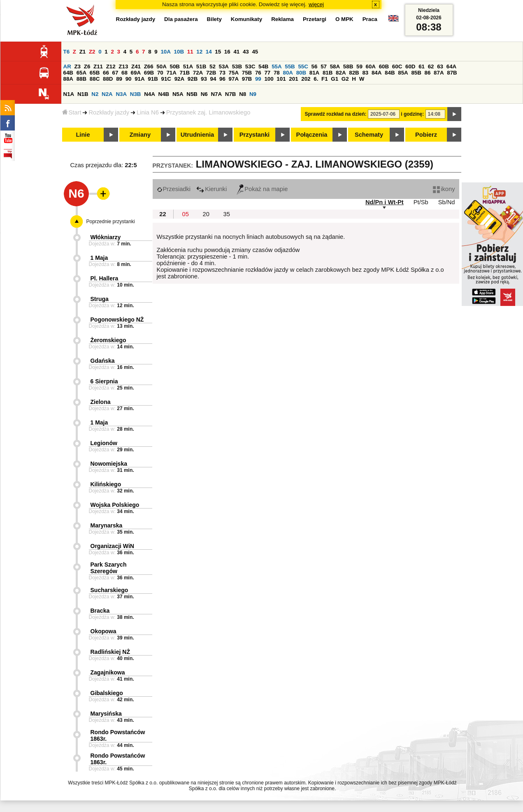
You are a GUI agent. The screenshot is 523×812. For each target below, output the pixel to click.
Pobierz (426, 135)
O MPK (344, 19)
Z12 (111, 66)
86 (428, 73)
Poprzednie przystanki (111, 222)
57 (324, 66)
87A (439, 73)
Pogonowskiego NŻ (117, 320)
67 (115, 73)
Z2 (92, 52)
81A (314, 73)
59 (359, 66)
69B (149, 73)
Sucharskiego (109, 590)
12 (199, 52)
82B (354, 73)
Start (72, 112)
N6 (204, 94)
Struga (100, 299)
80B (301, 73)
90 (129, 79)
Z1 (83, 52)
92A (179, 79)
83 (365, 73)
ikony (444, 189)
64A (451, 66)
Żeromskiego (108, 340)
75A (234, 73)
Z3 (77, 66)
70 (160, 73)
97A (234, 79)
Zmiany (140, 135)
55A (277, 66)
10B (179, 52)
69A (136, 73)
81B (328, 73)
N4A (150, 94)
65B (95, 73)
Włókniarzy (106, 237)
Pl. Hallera (105, 278)
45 (255, 52)
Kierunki (212, 189)
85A (403, 73)
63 (440, 66)
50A (161, 66)
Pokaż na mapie (262, 189)
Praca (370, 19)
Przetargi (315, 19)
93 (204, 79)
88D (108, 79)
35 (227, 214)
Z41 (136, 66)
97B (247, 79)
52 (213, 66)
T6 (67, 52)
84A (377, 73)
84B (390, 73)
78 (277, 73)
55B (290, 66)
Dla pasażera (181, 19)
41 (236, 52)
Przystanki (255, 135)
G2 (345, 79)
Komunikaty (246, 19)
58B (348, 66)
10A (165, 52)
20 (206, 214)
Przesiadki (174, 189)
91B (153, 79)
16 (227, 52)
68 (124, 73)
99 (258, 79)
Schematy (369, 135)
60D (410, 66)
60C (397, 66)
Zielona (101, 402)
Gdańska (103, 361)
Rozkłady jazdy (109, 112)
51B (201, 66)
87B (452, 73)
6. (316, 79)
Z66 (149, 66)
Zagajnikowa (108, 672)
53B (237, 66)
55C (303, 66)
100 (269, 79)
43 (246, 52)
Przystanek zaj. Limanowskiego (208, 112)
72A (198, 73)
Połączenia (312, 135)
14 (209, 52)
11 (190, 52)
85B (416, 73)
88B (81, 79)
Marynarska (107, 525)
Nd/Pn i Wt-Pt (385, 202)
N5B (192, 94)
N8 (243, 94)
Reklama (282, 19)
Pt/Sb (421, 202)
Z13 (123, 66)
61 (422, 66)
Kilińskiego (106, 484)
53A (224, 66)
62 (431, 66)
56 (315, 66)
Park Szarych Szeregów (109, 568)
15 (218, 52)
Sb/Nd (447, 202)
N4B (164, 94)
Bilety (214, 19)
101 (281, 79)
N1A (69, 94)
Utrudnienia (197, 135)
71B (185, 73)
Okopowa (103, 631)
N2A (107, 94)
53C (250, 66)
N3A (121, 94)
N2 (95, 94)
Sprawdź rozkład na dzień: (336, 114)
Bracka (100, 611)
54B (263, 66)
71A (171, 73)
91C (166, 79)
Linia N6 (148, 112)
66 (106, 73)
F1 (325, 79)
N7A (216, 94)
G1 (335, 79)
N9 (253, 94)
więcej (316, 4)
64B (68, 73)
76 (258, 73)
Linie (83, 135)
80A (288, 73)
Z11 (98, 66)
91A (139, 79)
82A (341, 73)
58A (335, 66)
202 (306, 79)
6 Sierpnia (104, 381)
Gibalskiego (107, 693)
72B (211, 73)
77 (267, 73)
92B (193, 79)
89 (119, 79)
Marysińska (106, 714)
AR (67, 66)
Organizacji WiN (112, 546)
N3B (136, 94)
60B (384, 66)
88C (95, 79)
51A (188, 66)
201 (293, 79)
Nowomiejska (109, 464)
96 (222, 79)
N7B (231, 94)
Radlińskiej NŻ (110, 652)
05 (186, 214)
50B (175, 66)
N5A (178, 94)
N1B (83, 94)
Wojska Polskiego (115, 505)
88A (68, 79)
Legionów (104, 443)
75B (247, 73)
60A (371, 66)
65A (81, 73)
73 (222, 73)
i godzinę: (412, 114)
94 (213, 79)
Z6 (87, 66)
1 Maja (99, 258)
